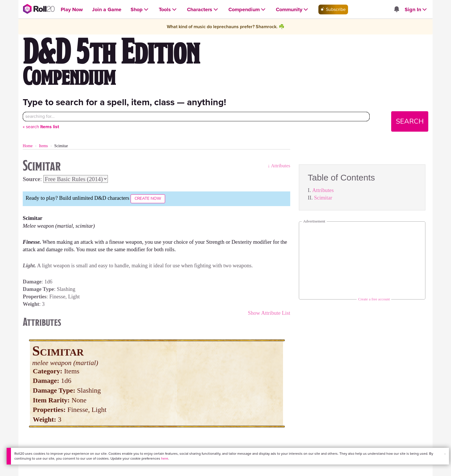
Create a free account (374, 299)
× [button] (445, 454)
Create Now (148, 198)
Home (28, 146)
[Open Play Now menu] (72, 10)
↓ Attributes (279, 166)
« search (41, 127)
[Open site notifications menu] (397, 10)
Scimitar (323, 198)
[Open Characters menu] (203, 10)
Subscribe (333, 9)
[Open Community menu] (293, 10)
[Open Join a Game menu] (107, 10)
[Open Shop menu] (140, 10)
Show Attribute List (269, 313)
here (165, 458)
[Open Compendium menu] (248, 10)
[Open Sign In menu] (416, 10)
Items (43, 146)
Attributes (323, 190)
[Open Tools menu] (168, 10)
